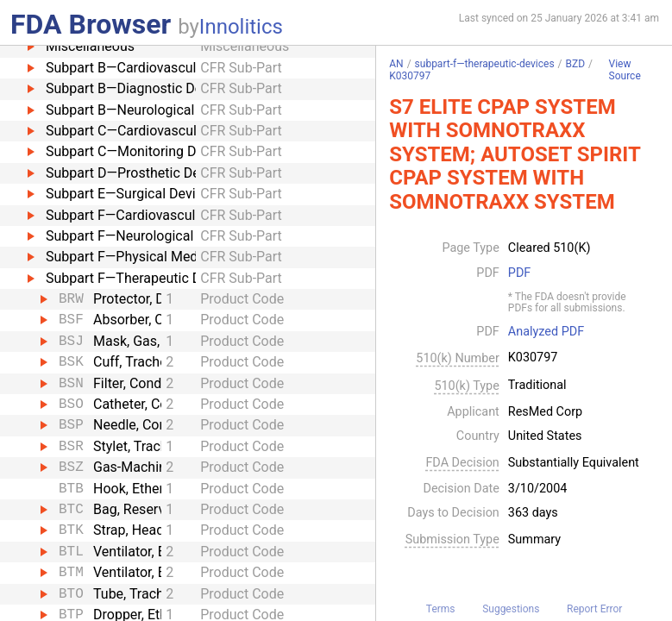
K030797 (410, 76)
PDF (519, 273)
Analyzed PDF (546, 332)
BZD (576, 64)
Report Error (594, 609)
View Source (625, 70)
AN (396, 64)
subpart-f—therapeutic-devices (485, 64)
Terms (441, 609)
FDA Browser (91, 24)
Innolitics (241, 27)
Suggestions (511, 609)
